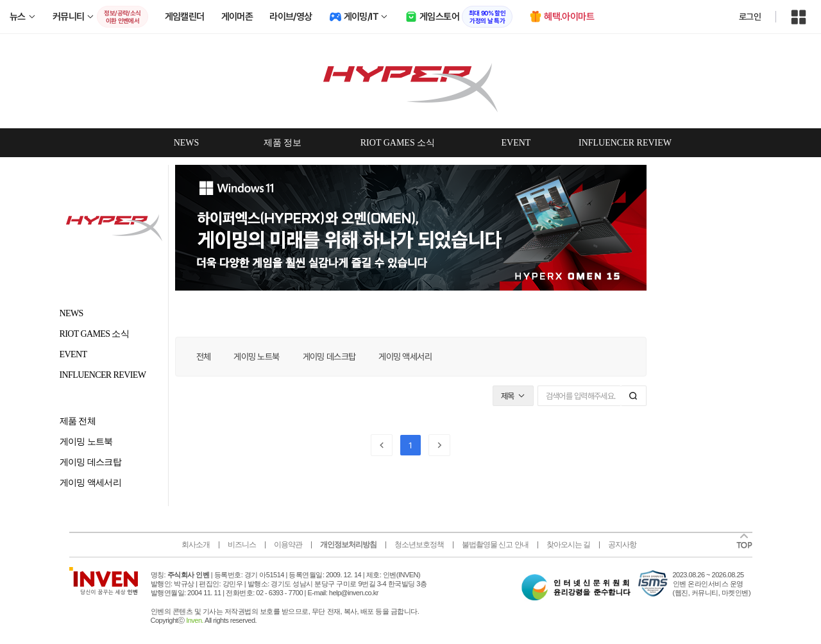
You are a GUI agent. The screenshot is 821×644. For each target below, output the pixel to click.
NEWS (187, 143)
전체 (204, 357)
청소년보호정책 (419, 545)
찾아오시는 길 (568, 545)
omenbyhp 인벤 (410, 81)
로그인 (750, 17)
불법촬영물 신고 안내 (495, 545)
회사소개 (196, 545)
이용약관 (288, 545)
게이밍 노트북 (86, 442)
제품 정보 (283, 143)
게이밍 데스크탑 (91, 462)
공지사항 (622, 545)
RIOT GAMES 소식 (398, 143)
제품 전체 (78, 421)
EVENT (516, 143)
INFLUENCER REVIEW (625, 143)
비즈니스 (242, 545)
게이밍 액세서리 (91, 483)
